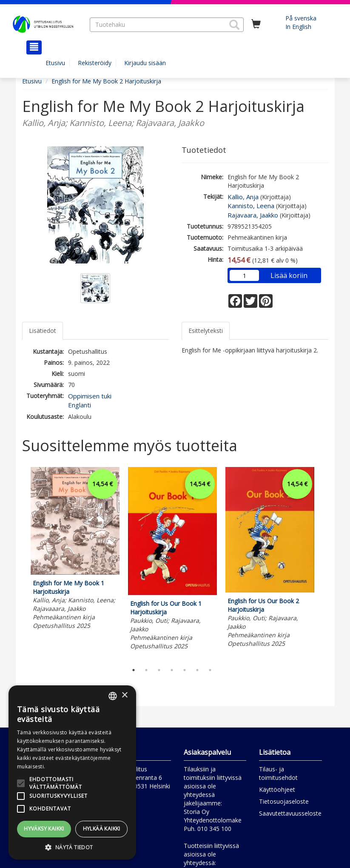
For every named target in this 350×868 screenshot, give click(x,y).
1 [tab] (134, 670)
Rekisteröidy (95, 63)
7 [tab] (210, 670)
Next (324, 563)
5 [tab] (185, 670)
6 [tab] (197, 670)
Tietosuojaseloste (284, 801)
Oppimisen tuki (90, 396)
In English (298, 27)
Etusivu (55, 63)
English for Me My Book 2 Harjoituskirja (106, 81)
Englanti (80, 405)
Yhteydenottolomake (213, 820)
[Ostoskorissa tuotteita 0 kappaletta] (256, 24)
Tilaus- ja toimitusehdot (278, 773)
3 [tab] (159, 670)
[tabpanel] (75, 550)
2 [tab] (146, 670)
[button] (234, 25)
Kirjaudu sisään (145, 63)
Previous (20, 563)
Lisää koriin (289, 275)
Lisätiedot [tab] (43, 331)
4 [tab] (172, 670)
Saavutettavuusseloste (290, 813)
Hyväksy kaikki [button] (44, 829)
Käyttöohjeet (277, 789)
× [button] (124, 695)
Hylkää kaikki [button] (102, 829)
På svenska (301, 18)
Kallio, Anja (243, 197)
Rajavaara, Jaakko (253, 215)
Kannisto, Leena (251, 206)
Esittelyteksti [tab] (206, 331)
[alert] (72, 772)
